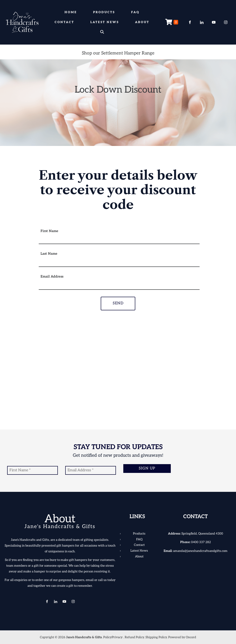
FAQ (135, 12)
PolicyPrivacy (113, 637)
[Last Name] (119, 263)
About (142, 22)
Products (104, 12)
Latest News (105, 22)
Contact (64, 22)
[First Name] (119, 240)
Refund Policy (134, 637)
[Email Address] (119, 286)
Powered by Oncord (182, 637)
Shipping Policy (156, 637)
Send (118, 303)
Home (71, 12)
